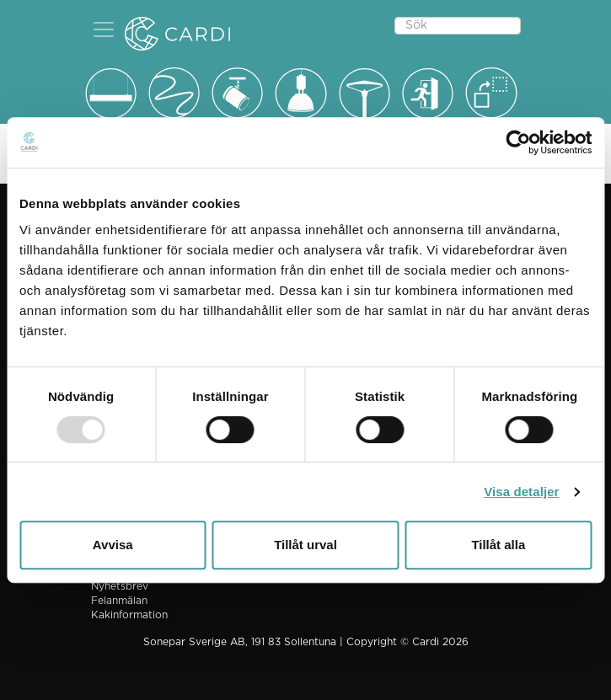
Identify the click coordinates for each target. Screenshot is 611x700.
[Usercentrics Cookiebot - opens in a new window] (518, 142)
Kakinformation (129, 615)
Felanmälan (119, 601)
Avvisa (113, 545)
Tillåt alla (498, 545)
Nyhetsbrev (120, 586)
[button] (104, 29)
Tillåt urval (305, 545)
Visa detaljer (521, 492)
